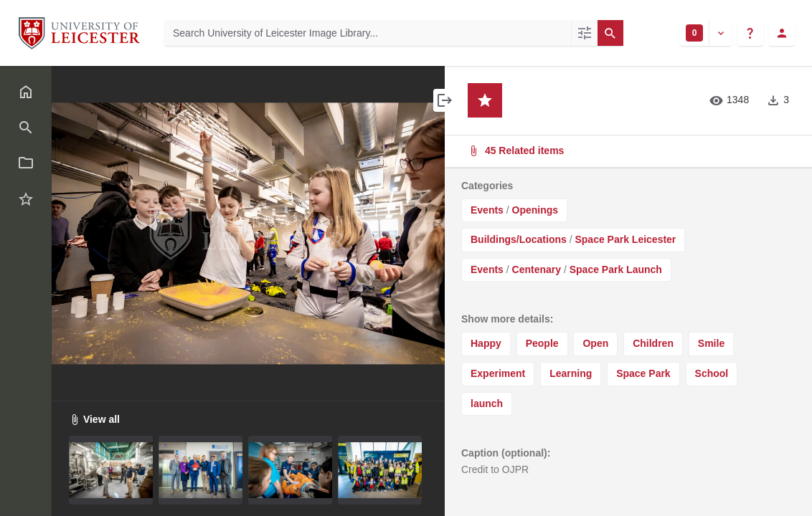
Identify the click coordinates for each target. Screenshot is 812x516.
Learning (571, 373)
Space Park (643, 373)
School (712, 373)
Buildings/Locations (519, 239)
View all (94, 419)
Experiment (498, 373)
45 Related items (627, 151)
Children (653, 343)
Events (487, 210)
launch (487, 403)
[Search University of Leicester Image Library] (368, 33)
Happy (486, 343)
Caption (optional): (506, 453)
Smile (711, 343)
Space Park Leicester (625, 239)
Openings (535, 210)
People (542, 343)
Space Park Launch (616, 269)
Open (595, 343)
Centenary (537, 269)
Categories (487, 186)
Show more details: (507, 319)
